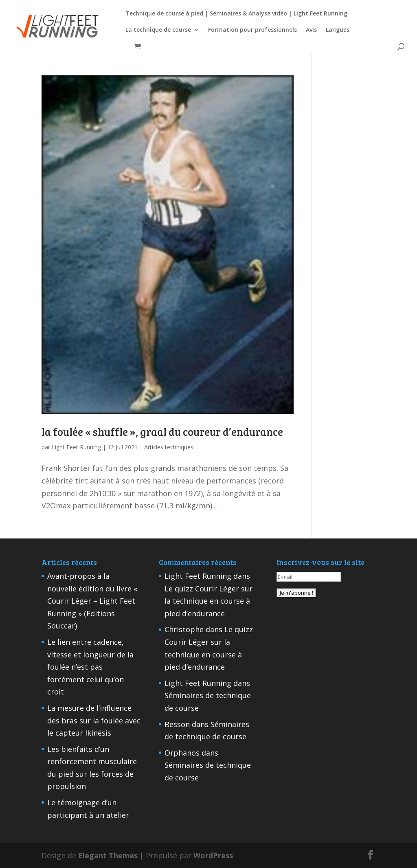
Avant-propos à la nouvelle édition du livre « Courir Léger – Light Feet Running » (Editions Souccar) (92, 601)
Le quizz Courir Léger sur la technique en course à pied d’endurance (208, 601)
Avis (311, 30)
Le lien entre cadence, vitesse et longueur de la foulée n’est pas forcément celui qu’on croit (90, 667)
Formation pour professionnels (252, 30)
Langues (338, 30)
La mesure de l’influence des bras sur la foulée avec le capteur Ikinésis (94, 720)
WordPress (213, 855)
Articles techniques (169, 447)
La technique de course (158, 30)
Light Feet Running (76, 447)
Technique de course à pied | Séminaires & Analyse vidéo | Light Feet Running (236, 14)
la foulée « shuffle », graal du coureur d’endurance (162, 432)
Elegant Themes (108, 855)
